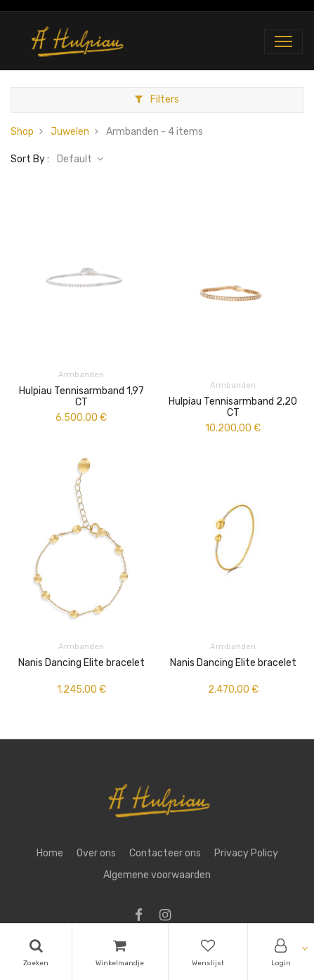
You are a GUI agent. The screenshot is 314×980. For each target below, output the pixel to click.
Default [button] (76, 159)
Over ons (96, 853)
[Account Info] (281, 952)
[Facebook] (143, 916)
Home (50, 853)
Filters (157, 99)
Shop (22, 132)
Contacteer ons (165, 853)
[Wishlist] (208, 952)
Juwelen (70, 132)
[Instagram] (170, 916)
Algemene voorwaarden (157, 875)
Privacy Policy (246, 853)
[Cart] (120, 952)
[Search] (36, 952)
